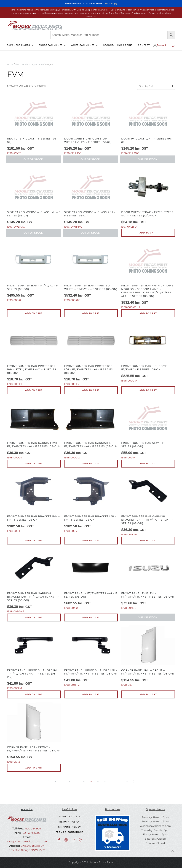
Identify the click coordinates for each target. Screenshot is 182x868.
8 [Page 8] (84, 781)
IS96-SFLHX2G (148, 124)
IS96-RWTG (34, 124)
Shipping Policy (70, 827)
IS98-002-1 (34, 502)
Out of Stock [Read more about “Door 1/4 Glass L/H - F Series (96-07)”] (147, 159)
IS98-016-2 (34, 733)
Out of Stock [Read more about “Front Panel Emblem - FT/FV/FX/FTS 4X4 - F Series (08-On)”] (147, 617)
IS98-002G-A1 (148, 504)
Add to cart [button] (148, 233)
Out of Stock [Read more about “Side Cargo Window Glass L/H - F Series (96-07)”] (33, 233)
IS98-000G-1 (34, 428)
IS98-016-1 (148, 656)
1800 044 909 (32, 829)
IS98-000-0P (91, 271)
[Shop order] (156, 86)
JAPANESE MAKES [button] (20, 45)
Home (10, 64)
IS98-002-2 (91, 502)
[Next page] (134, 781)
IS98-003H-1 (34, 657)
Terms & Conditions (69, 832)
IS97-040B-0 (148, 198)
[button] (172, 851)
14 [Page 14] (127, 781)
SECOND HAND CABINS (118, 45)
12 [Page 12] (112, 781)
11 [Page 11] (105, 781)
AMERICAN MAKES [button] (85, 45)
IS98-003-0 (91, 579)
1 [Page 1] (55, 781)
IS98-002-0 (148, 428)
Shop (18, 64)
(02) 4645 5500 (31, 833)
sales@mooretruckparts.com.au (27, 842)
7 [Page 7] (77, 781)
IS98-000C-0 (148, 351)
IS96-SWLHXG (34, 198)
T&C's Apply (111, 3)
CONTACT (144, 45)
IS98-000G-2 (91, 428)
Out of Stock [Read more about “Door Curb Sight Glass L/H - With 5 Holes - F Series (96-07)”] (90, 159)
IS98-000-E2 (91, 353)
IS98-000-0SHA (148, 274)
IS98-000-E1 (34, 353)
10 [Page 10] (98, 781)
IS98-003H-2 (91, 656)
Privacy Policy (70, 817)
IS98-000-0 (34, 271)
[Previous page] (48, 781)
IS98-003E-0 (148, 579)
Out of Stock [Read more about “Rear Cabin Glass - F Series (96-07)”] (33, 159)
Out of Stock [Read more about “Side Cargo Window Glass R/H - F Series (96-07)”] (90, 233)
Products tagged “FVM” (33, 64)
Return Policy (69, 822)
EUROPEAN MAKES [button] (52, 45)
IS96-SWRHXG (91, 198)
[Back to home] (35, 26)
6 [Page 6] (70, 781)
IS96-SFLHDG (91, 124)
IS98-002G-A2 (34, 581)
